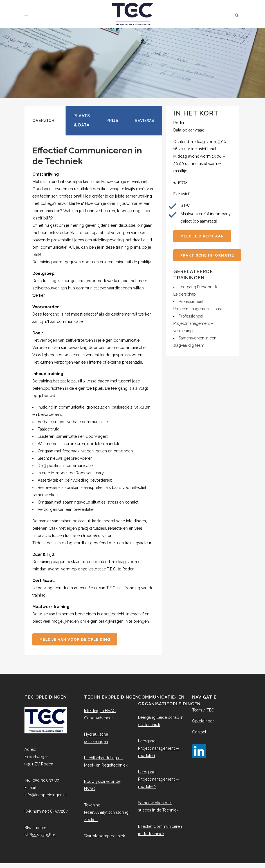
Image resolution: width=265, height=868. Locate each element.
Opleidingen (203, 721)
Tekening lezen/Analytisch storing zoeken (106, 812)
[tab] (45, 121)
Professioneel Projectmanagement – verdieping (193, 323)
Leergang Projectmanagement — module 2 (159, 779)
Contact (199, 732)
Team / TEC (203, 710)
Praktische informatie (207, 255)
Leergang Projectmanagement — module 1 (159, 748)
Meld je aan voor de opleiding (75, 639)
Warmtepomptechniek (105, 836)
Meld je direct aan (202, 236)
